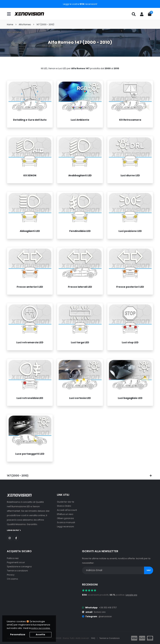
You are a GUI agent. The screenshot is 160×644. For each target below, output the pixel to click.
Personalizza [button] (18, 635)
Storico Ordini (65, 506)
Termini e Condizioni (110, 638)
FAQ (93, 638)
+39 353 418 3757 (108, 607)
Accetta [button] (40, 635)
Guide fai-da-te (66, 502)
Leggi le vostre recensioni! (80, 4)
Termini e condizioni (18, 570)
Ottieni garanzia (66, 518)
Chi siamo (12, 579)
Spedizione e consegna (20, 566)
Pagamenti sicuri (16, 562)
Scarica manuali (66, 522)
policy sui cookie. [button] (41, 628)
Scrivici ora (100, 612)
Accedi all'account (67, 510)
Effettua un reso (66, 514)
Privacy (11, 575)
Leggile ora (132, 595)
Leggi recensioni (66, 527)
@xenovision (106, 616)
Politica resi (13, 558)
